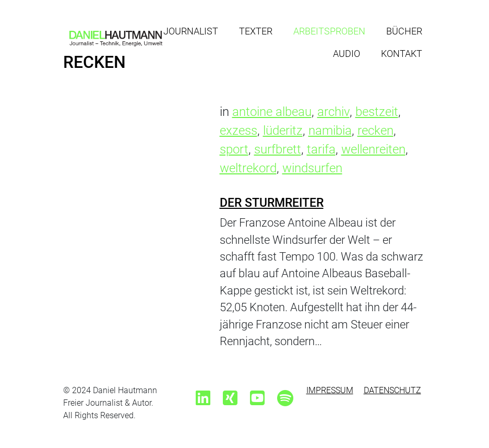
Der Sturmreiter (272, 203)
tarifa (321, 149)
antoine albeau (272, 112)
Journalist (191, 31)
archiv (333, 112)
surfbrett (278, 149)
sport (234, 149)
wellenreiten (373, 149)
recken (375, 131)
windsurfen (312, 168)
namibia (330, 131)
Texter (256, 31)
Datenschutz (392, 390)
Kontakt (402, 54)
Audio (347, 54)
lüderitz (283, 131)
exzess (238, 131)
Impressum (330, 390)
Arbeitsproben (329, 31)
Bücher (404, 31)
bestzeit (377, 112)
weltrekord (248, 168)
